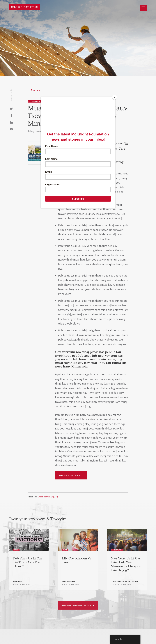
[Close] (115, 97)
